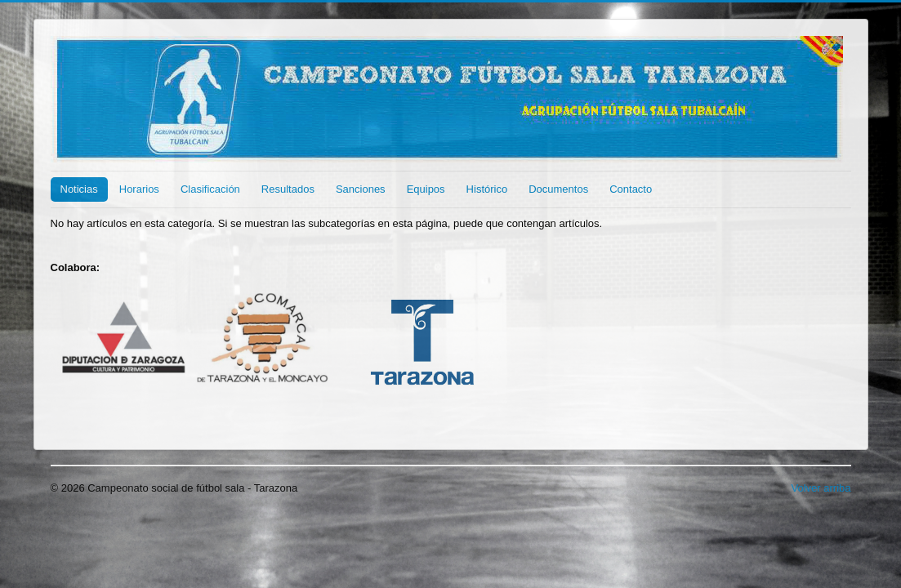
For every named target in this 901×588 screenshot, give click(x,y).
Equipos (426, 189)
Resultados (288, 189)
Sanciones (361, 189)
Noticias (79, 189)
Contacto (631, 189)
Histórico (487, 189)
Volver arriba (821, 488)
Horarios (139, 189)
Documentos (558, 189)
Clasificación (210, 189)
